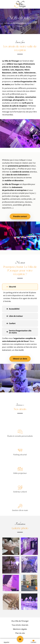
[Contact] (33, 641)
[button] (20, 639)
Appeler (7, 642)
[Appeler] (7, 641)
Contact (33, 642)
